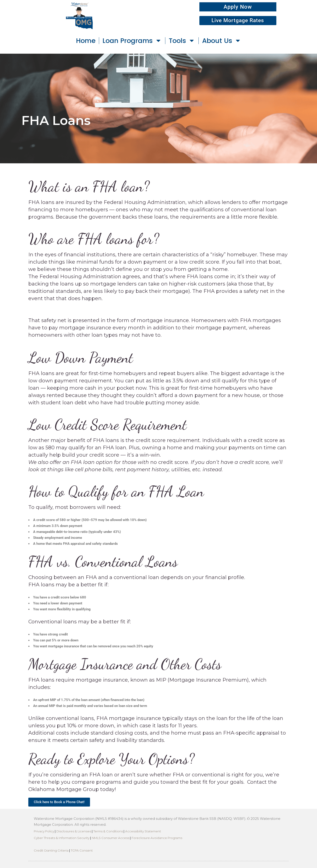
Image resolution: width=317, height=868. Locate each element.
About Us (222, 41)
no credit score (169, 462)
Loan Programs (132, 41)
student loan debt (64, 403)
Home (86, 41)
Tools (182, 41)
